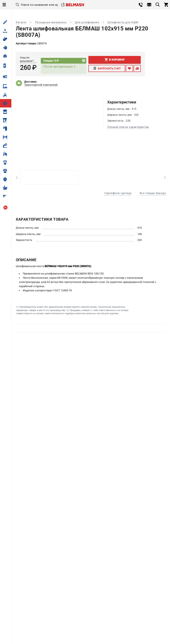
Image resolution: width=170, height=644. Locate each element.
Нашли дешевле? (27, 59)
